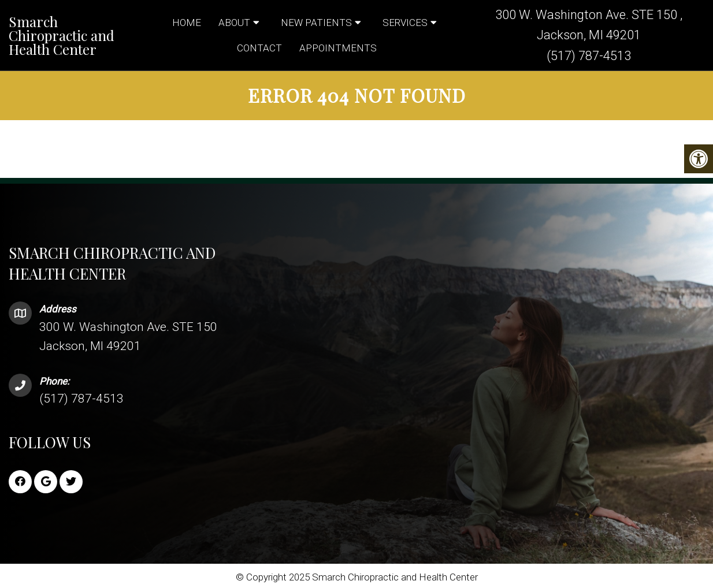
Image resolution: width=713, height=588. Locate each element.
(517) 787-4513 (589, 56)
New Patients (316, 23)
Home (187, 23)
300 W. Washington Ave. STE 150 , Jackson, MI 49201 (589, 25)
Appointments (338, 48)
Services (405, 23)
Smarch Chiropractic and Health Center (62, 35)
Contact (259, 48)
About (234, 23)
